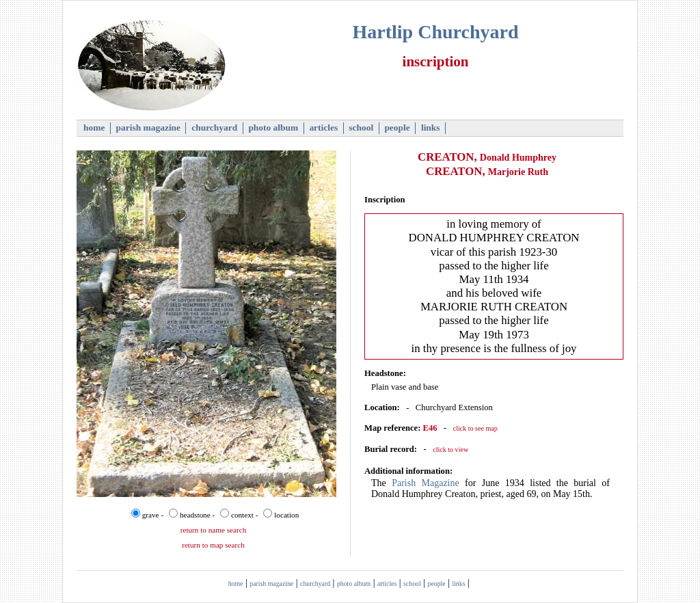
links (431, 128)
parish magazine (148, 128)
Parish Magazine (426, 483)
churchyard (215, 128)
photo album (273, 128)
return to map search (213, 545)
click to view (450, 450)
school (361, 128)
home (94, 128)
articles (324, 128)
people (397, 128)
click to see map (475, 428)
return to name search (214, 530)
